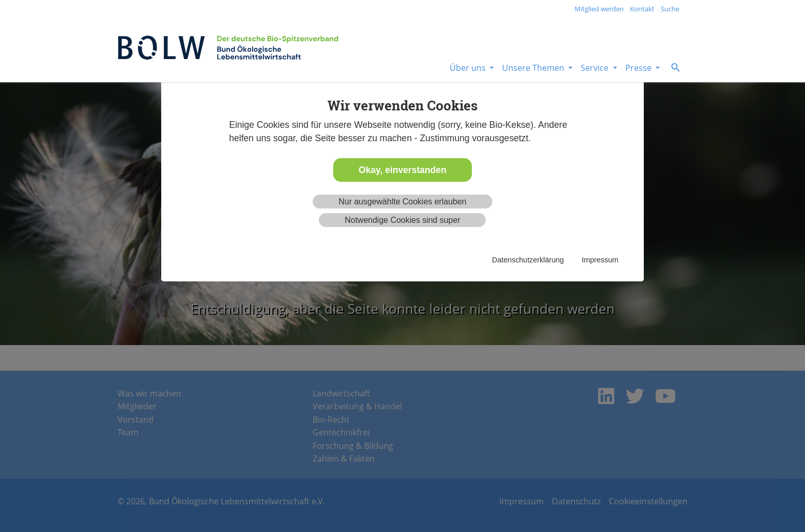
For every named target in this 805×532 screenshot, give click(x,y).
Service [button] (596, 68)
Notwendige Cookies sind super (402, 220)
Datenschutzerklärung (528, 260)
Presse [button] (639, 68)
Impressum (600, 260)
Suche (670, 9)
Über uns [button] (469, 68)
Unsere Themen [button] (534, 68)
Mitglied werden (599, 9)
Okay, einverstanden (403, 170)
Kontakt (642, 9)
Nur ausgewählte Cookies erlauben (402, 202)
